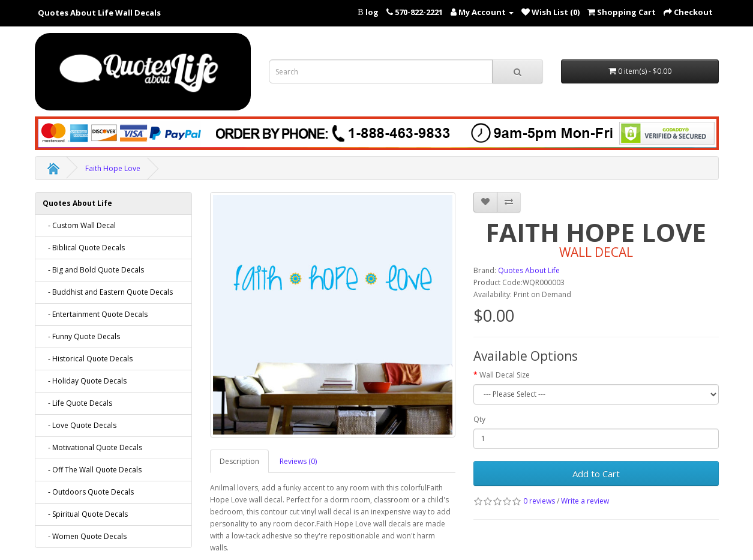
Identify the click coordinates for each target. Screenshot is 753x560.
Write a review (585, 501)
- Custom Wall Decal (79, 225)
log (372, 12)
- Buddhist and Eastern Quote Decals (108, 292)
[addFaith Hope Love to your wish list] (485, 202)
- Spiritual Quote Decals (85, 514)
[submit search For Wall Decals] (517, 71)
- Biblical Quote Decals (84, 248)
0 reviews (539, 501)
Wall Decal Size (505, 375)
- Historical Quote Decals (88, 359)
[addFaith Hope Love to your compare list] (509, 202)
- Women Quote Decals (85, 536)
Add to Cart (596, 474)
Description (239, 461)
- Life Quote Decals (77, 403)
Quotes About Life (77, 203)
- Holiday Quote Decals (85, 381)
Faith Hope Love (113, 168)
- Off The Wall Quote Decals (92, 470)
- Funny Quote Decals (81, 336)
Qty (479, 419)
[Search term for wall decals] (381, 71)
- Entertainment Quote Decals (95, 314)
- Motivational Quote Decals (92, 447)
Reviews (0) (298, 461)
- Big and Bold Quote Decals (93, 270)
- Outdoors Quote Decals (88, 492)
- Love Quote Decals (79, 425)
